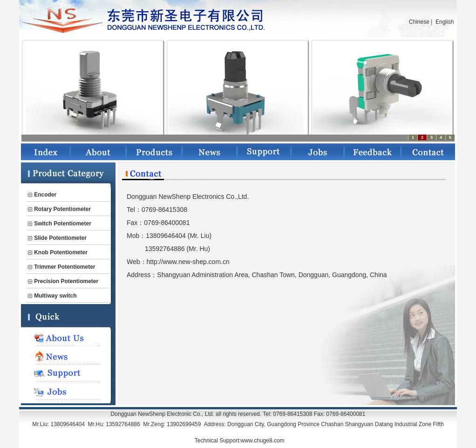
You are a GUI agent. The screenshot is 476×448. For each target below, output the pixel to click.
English (445, 22)
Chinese (419, 22)
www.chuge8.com (263, 441)
